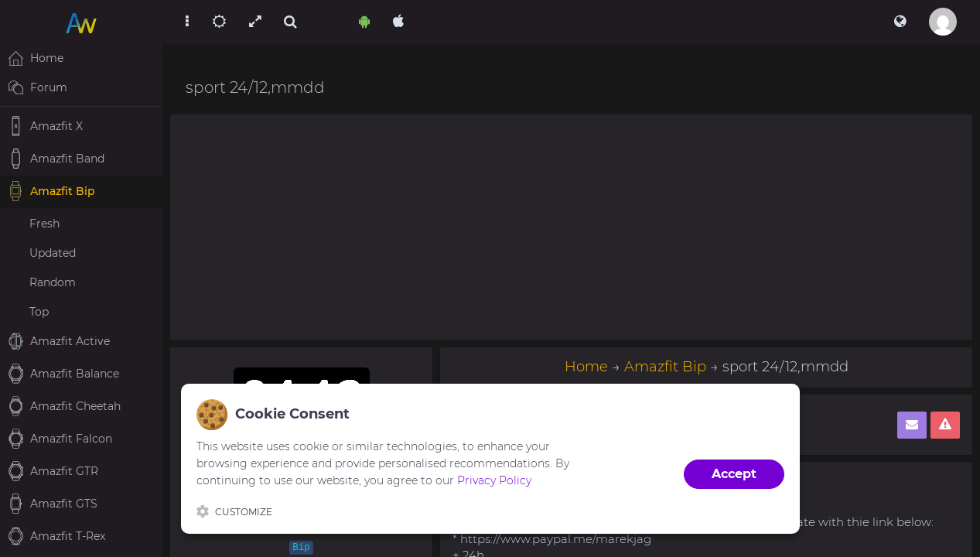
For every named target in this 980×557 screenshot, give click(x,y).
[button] (900, 22)
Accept (734, 474)
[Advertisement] (571, 227)
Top (39, 312)
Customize (234, 511)
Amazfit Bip (665, 367)
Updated (53, 253)
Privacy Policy (494, 480)
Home (586, 367)
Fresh (44, 224)
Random (53, 282)
